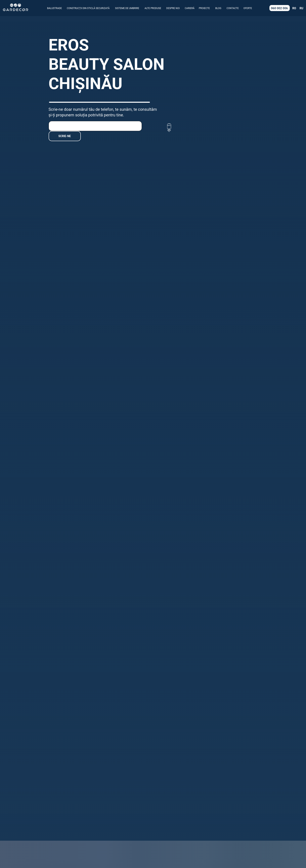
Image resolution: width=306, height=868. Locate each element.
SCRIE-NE (65, 136)
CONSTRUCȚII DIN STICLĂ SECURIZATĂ (88, 8)
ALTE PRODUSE (153, 8)
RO (294, 8)
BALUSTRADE (55, 8)
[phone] (95, 126)
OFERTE (248, 8)
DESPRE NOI (173, 8)
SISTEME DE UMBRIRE (127, 8)
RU (301, 8)
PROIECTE (204, 8)
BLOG (218, 8)
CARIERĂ (190, 8)
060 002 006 (279, 8)
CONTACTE (233, 8)
